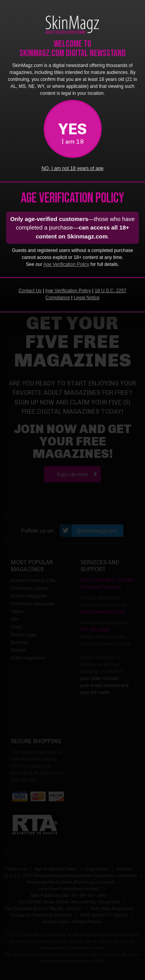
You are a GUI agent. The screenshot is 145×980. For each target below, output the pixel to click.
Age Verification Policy (66, 264)
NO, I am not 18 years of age (72, 168)
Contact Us (30, 291)
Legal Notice (87, 298)
